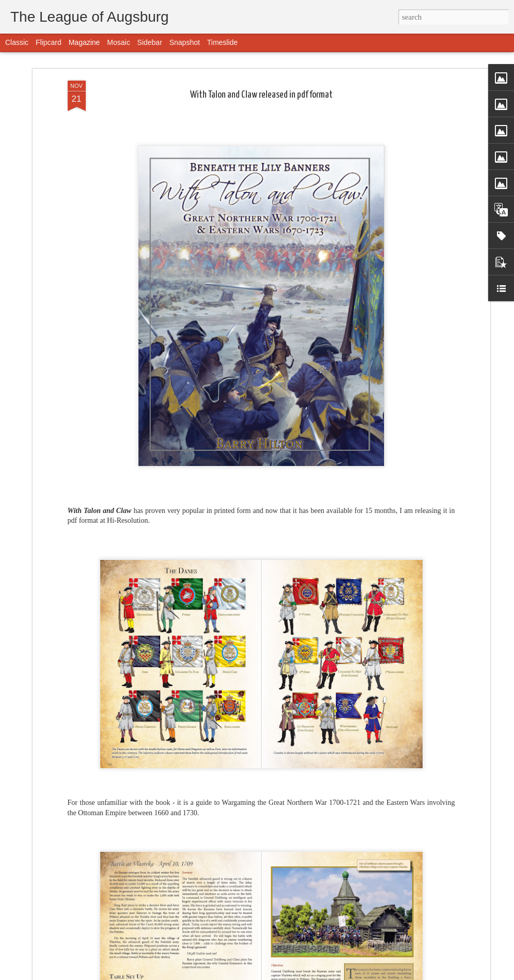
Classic (17, 42)
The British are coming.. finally (200, 850)
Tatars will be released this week (205, 968)
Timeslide (222, 42)
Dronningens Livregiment (193, 732)
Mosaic (118, 42)
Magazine (84, 42)
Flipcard (49, 42)
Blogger (304, 974)
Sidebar (150, 42)
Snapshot (185, 42)
